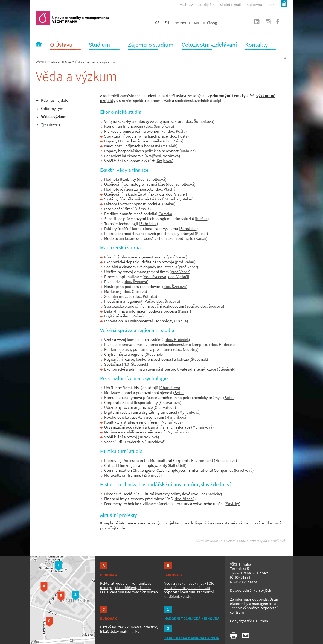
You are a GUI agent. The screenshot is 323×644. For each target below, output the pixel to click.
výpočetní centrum (180, 592)
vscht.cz (186, 5)
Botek (179, 393)
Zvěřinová (152, 475)
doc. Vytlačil (179, 277)
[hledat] (196, 24)
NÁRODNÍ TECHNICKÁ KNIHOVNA (192, 619)
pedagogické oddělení (118, 588)
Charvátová (170, 388)
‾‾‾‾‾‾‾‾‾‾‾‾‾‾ (65, 47)
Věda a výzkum (54, 117)
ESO (271, 5)
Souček (192, 306)
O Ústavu (79, 62)
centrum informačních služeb (134, 592)
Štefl (181, 465)
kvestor (187, 596)
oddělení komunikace (134, 583)
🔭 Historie (51, 125)
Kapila (181, 321)
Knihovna (254, 5)
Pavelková (244, 470)
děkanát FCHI (199, 588)
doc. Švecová (155, 277)
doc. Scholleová (152, 179)
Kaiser (201, 233)
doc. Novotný (186, 349)
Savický (214, 494)
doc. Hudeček (177, 340)
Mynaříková (189, 412)
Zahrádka (149, 224)
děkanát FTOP (202, 583)
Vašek (150, 301)
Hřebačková (225, 460)
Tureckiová (149, 437)
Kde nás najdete (55, 100)
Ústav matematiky (125, 631)
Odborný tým (52, 108)
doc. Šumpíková (199, 121)
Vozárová (171, 156)
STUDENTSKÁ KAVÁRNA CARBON (192, 638)
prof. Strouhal (168, 199)
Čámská (143, 209)
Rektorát (107, 583)
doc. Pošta (177, 131)
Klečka (202, 219)
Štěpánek (154, 354)
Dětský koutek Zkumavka (121, 627)
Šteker (187, 199)
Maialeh (169, 146)
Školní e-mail (230, 5)
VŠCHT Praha (46, 62)
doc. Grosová (135, 291)
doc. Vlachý (165, 189)
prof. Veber (177, 257)
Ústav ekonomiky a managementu (254, 601)
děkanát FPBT (176, 588)
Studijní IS (206, 5)
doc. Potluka (145, 296)
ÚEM (64, 62)
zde (122, 528)
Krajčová (153, 156)
